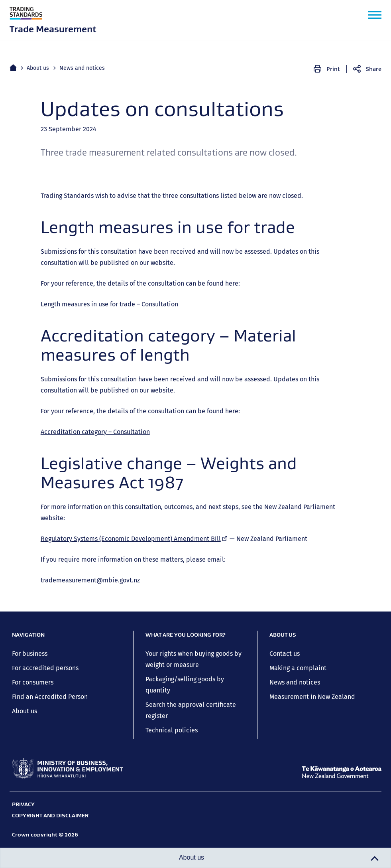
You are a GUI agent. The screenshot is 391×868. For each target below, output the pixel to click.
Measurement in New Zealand (312, 697)
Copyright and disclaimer (50, 815)
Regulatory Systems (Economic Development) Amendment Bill (134, 539)
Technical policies (172, 730)
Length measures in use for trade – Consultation (109, 304)
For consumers (33, 682)
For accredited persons (45, 668)
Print (333, 69)
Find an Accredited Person (50, 697)
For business (30, 654)
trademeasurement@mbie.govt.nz (90, 580)
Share (374, 69)
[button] (375, 15)
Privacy (23, 804)
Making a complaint (298, 668)
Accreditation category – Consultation (95, 432)
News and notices (82, 68)
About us (38, 68)
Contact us (285, 654)
